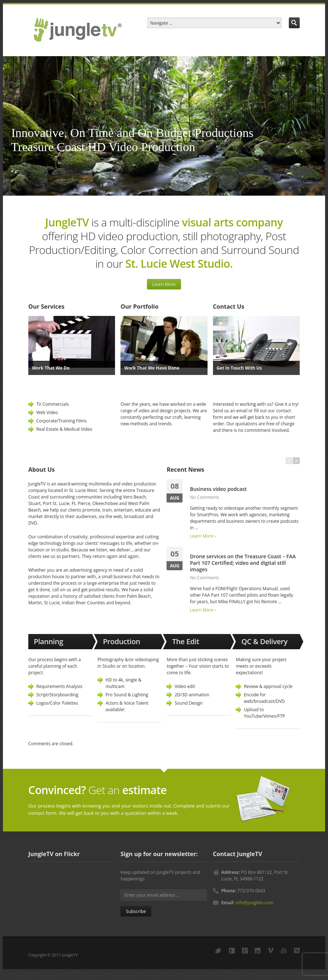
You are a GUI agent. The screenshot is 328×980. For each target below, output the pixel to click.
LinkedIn (258, 951)
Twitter (218, 950)
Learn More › (203, 536)
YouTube (284, 950)
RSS (297, 950)
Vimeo (271, 950)
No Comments (204, 497)
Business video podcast (218, 489)
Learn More (164, 284)
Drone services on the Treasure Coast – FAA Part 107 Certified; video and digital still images (243, 563)
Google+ (245, 951)
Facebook (232, 951)
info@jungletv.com (254, 903)
